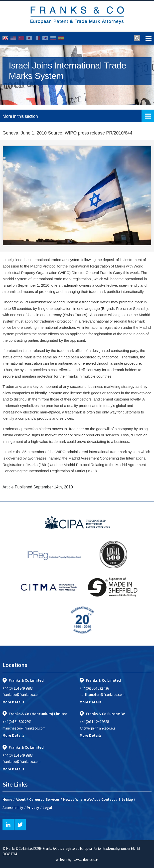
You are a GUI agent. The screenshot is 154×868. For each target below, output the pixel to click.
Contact (108, 799)
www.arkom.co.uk (86, 860)
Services (53, 799)
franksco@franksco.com (21, 695)
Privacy (33, 808)
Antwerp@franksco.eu (97, 728)
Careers (36, 799)
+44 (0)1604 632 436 (94, 688)
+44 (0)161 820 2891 (17, 722)
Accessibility (13, 808)
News (68, 799)
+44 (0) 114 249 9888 (17, 688)
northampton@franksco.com (102, 695)
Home (7, 799)
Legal (47, 808)
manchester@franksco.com (24, 728)
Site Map (126, 799)
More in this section (78, 116)
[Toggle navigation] (147, 38)
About (21, 799)
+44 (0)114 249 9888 (94, 722)
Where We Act (87, 799)
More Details (13, 702)
